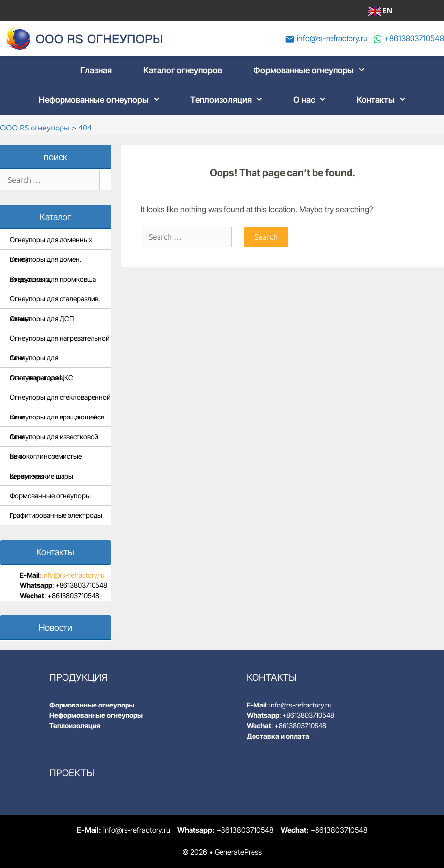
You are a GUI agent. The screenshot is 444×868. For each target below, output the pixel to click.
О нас (313, 100)
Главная (96, 70)
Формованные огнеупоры (313, 70)
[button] (363, 70)
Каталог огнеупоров (183, 70)
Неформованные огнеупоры (103, 100)
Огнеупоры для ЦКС (42, 377)
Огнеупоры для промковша (53, 279)
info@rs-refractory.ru (332, 38)
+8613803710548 (414, 38)
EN (380, 11)
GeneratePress (238, 852)
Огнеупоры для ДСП (42, 318)
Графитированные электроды (56, 515)
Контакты (385, 100)
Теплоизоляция (230, 100)
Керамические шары (42, 476)
